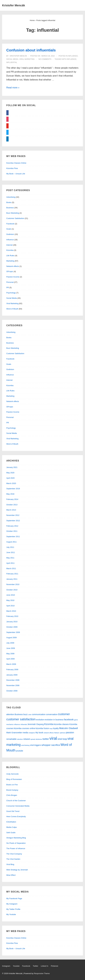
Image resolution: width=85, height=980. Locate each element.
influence (72, 59)
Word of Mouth (12, 309)
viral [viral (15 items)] (53, 738)
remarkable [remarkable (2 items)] (11, 739)
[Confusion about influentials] (48, 56)
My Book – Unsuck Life (16, 174)
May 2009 (10, 654)
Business (10, 208)
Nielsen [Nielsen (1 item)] (57, 733)
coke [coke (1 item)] (30, 715)
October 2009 (12, 627)
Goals (9, 229)
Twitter (35, 966)
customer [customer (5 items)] (64, 714)
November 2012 (13, 515)
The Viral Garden (13, 859)
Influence (73, 56)
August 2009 (11, 638)
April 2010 (10, 606)
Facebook (10, 224)
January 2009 (12, 675)
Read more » (13, 88)
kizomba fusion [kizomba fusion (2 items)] (42, 728)
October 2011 (12, 531)
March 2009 (11, 664)
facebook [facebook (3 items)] (69, 720)
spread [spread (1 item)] (33, 739)
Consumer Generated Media (18, 806)
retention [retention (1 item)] (20, 739)
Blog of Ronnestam (14, 779)
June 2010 (11, 595)
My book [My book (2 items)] (39, 733)
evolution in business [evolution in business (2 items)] (54, 720)
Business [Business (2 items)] (19, 714)
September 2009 (13, 632)
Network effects (13, 266)
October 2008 (12, 691)
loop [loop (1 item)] (51, 728)
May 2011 (10, 558)
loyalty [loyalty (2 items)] (56, 728)
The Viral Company (14, 854)
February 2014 (12, 499)
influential (12, 62)
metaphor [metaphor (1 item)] (32, 733)
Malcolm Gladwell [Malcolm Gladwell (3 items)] (69, 728)
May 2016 (10, 494)
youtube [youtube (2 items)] (19, 751)
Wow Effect (11, 875)
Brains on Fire (12, 785)
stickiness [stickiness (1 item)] (39, 739)
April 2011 (10, 563)
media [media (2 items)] (25, 733)
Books (9, 202)
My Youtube (11, 914)
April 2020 (10, 478)
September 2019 (13, 489)
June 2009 (11, 648)
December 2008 (13, 680)
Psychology (11, 293)
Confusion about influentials (31, 50)
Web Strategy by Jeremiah (17, 870)
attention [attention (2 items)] (10, 714)
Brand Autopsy (12, 790)
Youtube (16, 966)
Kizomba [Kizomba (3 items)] (49, 724)
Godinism (10, 234)
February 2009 (12, 670)
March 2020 (11, 483)
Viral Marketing (27, 59)
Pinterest (54, 966)
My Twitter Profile (13, 909)
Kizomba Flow (12, 168)
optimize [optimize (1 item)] (62, 733)
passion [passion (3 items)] (70, 732)
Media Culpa (11, 827)
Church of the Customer (16, 801)
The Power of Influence (16, 848)
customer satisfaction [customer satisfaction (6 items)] (21, 719)
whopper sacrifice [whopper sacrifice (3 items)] (51, 745)
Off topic (10, 271)
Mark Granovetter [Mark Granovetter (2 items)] (14, 733)
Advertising (11, 197)
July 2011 (10, 547)
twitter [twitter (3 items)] (46, 739)
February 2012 (12, 526)
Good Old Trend (13, 811)
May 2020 (10, 473)
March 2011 (11, 568)
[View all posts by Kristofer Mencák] (18, 56)
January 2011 (12, 579)
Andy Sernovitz (12, 774)
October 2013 (12, 505)
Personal (10, 282)
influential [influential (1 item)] (24, 724)
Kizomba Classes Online (16, 163)
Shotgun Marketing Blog (16, 838)
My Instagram (12, 904)
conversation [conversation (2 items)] (52, 714)
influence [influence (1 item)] (17, 724)
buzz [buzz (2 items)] (25, 714)
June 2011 (11, 552)
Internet (9, 245)
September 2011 (13, 536)
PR (8, 288)
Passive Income (13, 277)
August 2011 (11, 542)
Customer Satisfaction (15, 218)
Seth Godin (11, 833)
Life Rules (10, 256)
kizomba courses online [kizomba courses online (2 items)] (24, 728)
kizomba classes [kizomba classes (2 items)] (61, 724)
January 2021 (12, 467)
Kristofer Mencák (14, 5)
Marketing (10, 261)
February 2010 (12, 616)
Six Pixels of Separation (16, 843)
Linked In (45, 966)
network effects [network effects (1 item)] (49, 733)
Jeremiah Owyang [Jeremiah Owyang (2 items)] (36, 724)
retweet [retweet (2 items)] (27, 739)
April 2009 (10, 659)
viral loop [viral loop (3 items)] (62, 739)
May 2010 (10, 600)
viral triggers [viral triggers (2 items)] (35, 745)
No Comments (45, 59)
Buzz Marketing (13, 213)
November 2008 (13, 685)
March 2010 (11, 611)
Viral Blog (10, 864)
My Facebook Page (14, 898)
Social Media (12, 59)
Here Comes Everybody (16, 816)
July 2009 (10, 643)
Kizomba (10, 250)
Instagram (6, 966)
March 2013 (11, 510)
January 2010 (12, 622)
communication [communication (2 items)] (39, 714)
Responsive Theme (42, 973)
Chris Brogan (12, 795)
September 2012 (13, 521)
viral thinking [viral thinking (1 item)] (25, 745)
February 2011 (12, 574)
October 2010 (12, 590)
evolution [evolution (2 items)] (40, 720)
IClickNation (11, 822)
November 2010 (13, 584)
